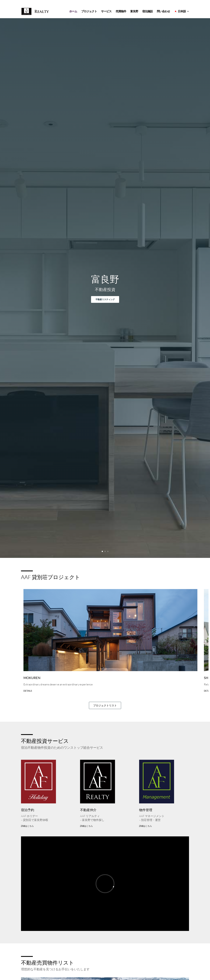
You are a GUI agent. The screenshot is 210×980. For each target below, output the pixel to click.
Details (28, 691)
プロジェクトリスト (105, 705)
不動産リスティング (105, 299)
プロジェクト (89, 12)
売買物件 (121, 12)
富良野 (134, 12)
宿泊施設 (147, 12)
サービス (106, 12)
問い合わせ (163, 12)
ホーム (73, 12)
